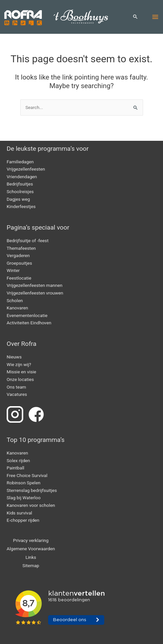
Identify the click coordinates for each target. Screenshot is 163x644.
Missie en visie (21, 372)
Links (31, 557)
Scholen (15, 300)
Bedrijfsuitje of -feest (28, 241)
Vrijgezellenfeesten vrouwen (35, 293)
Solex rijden (18, 460)
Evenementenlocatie (27, 315)
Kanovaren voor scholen (31, 505)
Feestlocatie (19, 278)
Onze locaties (20, 379)
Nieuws (14, 357)
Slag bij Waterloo (24, 498)
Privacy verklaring (31, 540)
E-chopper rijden (23, 520)
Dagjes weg (18, 199)
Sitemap (31, 565)
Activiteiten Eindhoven (29, 323)
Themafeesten (21, 248)
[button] (135, 17)
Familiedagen (20, 162)
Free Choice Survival (27, 475)
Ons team (16, 387)
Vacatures (17, 394)
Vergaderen (18, 255)
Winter (13, 270)
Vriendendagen (22, 177)
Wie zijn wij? (19, 364)
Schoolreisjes (20, 191)
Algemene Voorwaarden (31, 549)
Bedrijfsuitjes (20, 184)
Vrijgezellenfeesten (26, 169)
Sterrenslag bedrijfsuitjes (32, 490)
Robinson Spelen (24, 483)
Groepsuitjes (19, 263)
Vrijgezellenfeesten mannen (35, 285)
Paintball (15, 468)
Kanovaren (17, 308)
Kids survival (19, 513)
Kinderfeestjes (21, 206)
